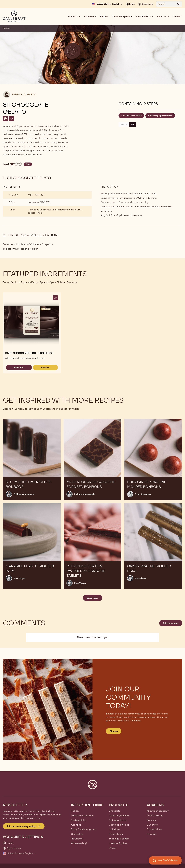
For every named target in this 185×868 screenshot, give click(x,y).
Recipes (104, 16)
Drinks (112, 848)
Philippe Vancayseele (24, 494)
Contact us (77, 834)
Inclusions (114, 829)
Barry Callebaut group (84, 829)
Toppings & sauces (119, 839)
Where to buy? (79, 843)
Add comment (171, 623)
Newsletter (77, 839)
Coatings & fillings (119, 825)
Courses (151, 820)
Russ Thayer (20, 578)
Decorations (116, 834)
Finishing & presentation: (161, 116)
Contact (177, 16)
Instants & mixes (118, 843)
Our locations (154, 829)
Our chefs (152, 825)
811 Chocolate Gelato (132, 116)
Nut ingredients (118, 820)
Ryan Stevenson (143, 494)
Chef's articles (155, 815)
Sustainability (79, 820)
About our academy (158, 811)
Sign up (114, 731)
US (132, 124)
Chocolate (115, 811)
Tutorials (152, 834)
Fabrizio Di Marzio (24, 94)
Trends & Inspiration (122, 16)
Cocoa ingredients (119, 815)
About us (76, 825)
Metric (124, 124)
